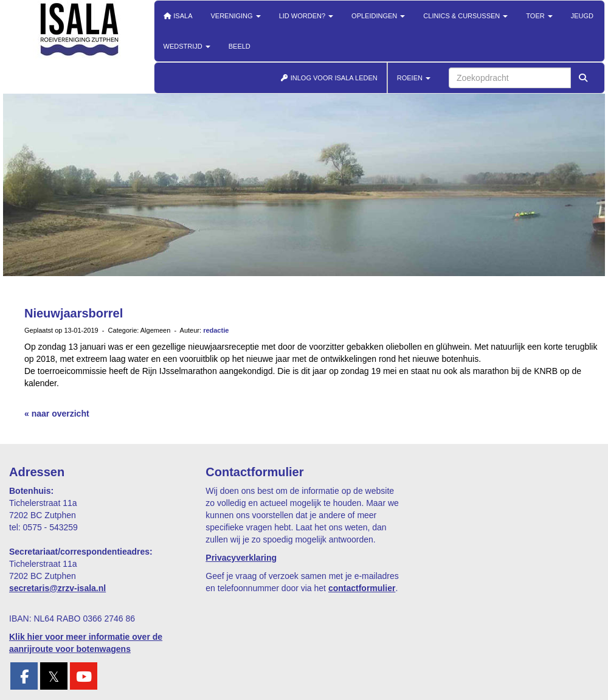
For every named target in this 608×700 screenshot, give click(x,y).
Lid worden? (306, 16)
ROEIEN (414, 78)
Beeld (240, 46)
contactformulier (362, 588)
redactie (216, 330)
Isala (178, 16)
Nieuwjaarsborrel (74, 313)
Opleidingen (378, 16)
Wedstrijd (187, 46)
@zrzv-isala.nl (57, 588)
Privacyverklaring (241, 558)
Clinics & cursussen (465, 16)
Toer (539, 16)
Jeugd (582, 16)
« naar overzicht (57, 414)
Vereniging (236, 16)
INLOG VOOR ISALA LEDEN (329, 78)
